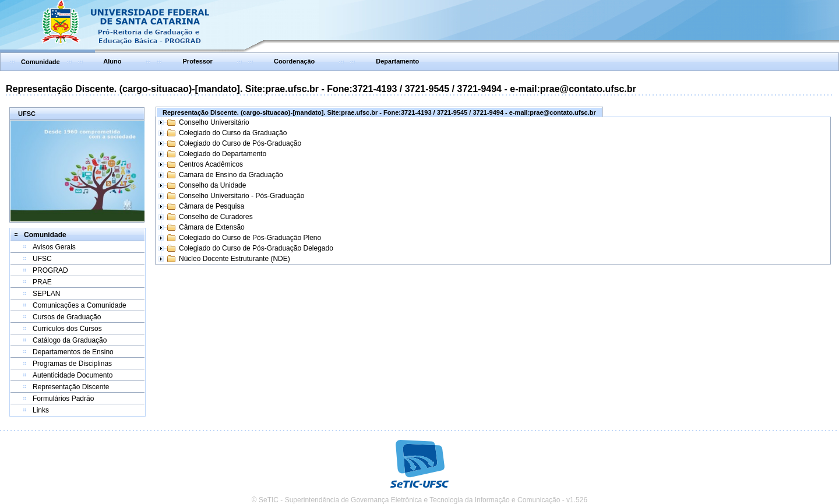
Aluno (112, 61)
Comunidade (40, 62)
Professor (198, 61)
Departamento (397, 61)
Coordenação (294, 61)
